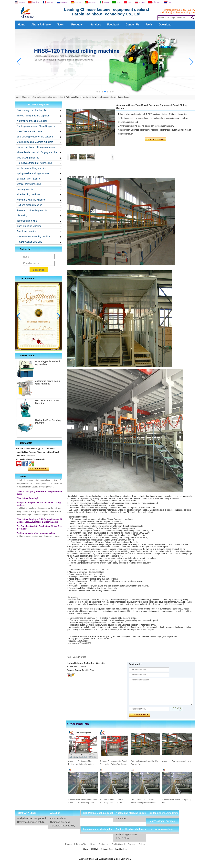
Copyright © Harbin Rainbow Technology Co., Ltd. (105, 849)
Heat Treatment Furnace (29, 131)
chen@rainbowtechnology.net (180, 12)
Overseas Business (60, 822)
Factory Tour (82, 844)
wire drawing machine (28, 158)
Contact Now (39, 469)
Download (165, 25)
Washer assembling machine (32, 168)
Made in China (79, 657)
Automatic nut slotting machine (33, 210)
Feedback (113, 25)
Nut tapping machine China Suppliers (36, 126)
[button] (97, 92)
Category (26, 97)
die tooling (22, 215)
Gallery (142, 844)
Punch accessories (27, 231)
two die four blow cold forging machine (36, 147)
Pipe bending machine (28, 194)
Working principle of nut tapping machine (36, 534)
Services (96, 25)
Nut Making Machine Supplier (32, 121)
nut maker (121, 818)
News (60, 25)
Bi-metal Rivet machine (29, 179)
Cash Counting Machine (29, 226)
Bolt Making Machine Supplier (32, 110)
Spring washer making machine (33, 173)
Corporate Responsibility (63, 826)
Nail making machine (126, 834)
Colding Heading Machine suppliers (35, 142)
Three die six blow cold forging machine (37, 152)
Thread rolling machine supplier (33, 116)
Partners (131, 844)
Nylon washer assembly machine (34, 237)
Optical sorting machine (29, 184)
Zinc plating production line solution (48, 97)
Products (77, 25)
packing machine (26, 189)
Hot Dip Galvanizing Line (30, 242)
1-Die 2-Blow (122, 838)
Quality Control (118, 844)
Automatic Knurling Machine (31, 200)
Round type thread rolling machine (34, 163)
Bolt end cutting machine (29, 205)
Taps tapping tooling (27, 221)
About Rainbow (41, 25)
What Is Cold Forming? (27, 500)
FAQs (149, 25)
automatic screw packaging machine (48, 382)
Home (21, 25)
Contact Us (133, 25)
